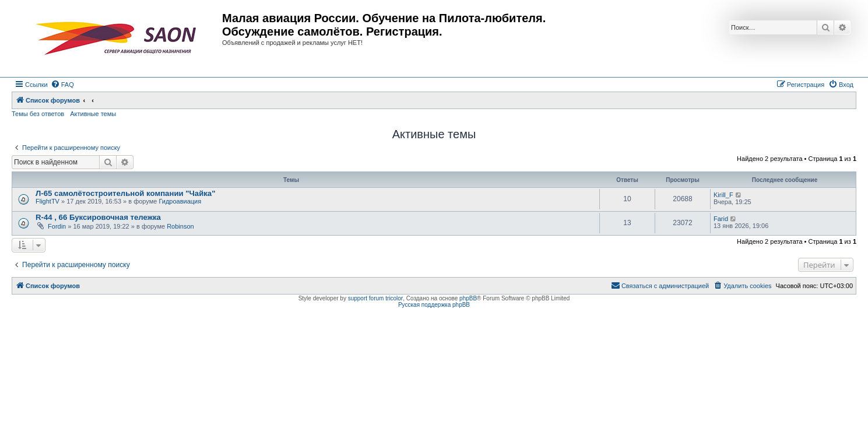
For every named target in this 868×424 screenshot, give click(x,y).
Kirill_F (723, 195)
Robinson (180, 226)
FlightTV (48, 201)
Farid (721, 219)
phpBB (468, 298)
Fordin (57, 226)
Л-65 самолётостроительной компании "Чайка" (125, 193)
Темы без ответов (38, 114)
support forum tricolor (375, 298)
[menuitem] (62, 85)
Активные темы (93, 114)
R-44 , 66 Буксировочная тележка (98, 217)
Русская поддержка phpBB (434, 305)
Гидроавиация (180, 201)
